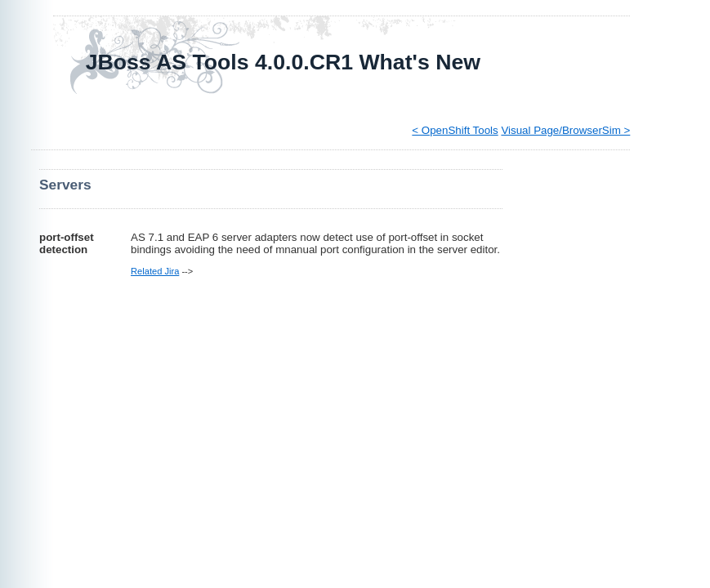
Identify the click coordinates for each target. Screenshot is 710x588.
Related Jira (155, 271)
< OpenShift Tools (455, 130)
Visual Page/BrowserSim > (565, 130)
